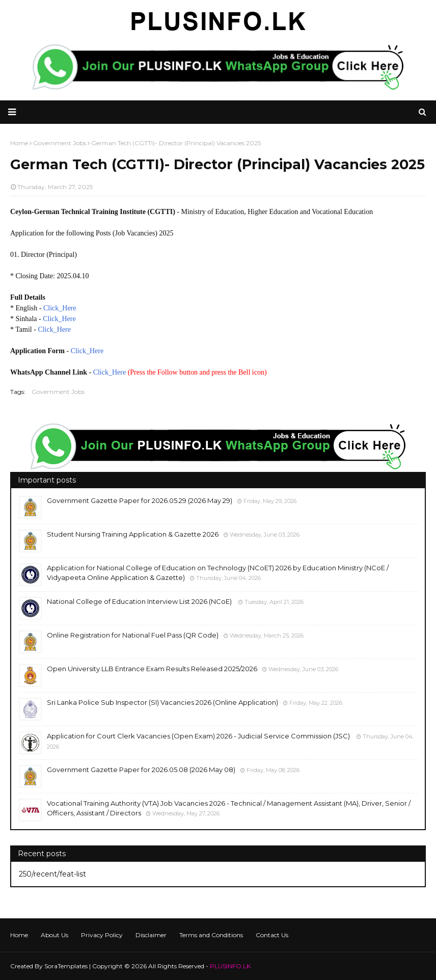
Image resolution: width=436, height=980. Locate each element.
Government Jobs (58, 392)
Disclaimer (151, 935)
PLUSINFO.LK (230, 966)
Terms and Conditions (211, 935)
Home (19, 935)
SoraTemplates (66, 966)
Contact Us (272, 935)
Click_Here (60, 308)
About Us (54, 935)
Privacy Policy (102, 935)
